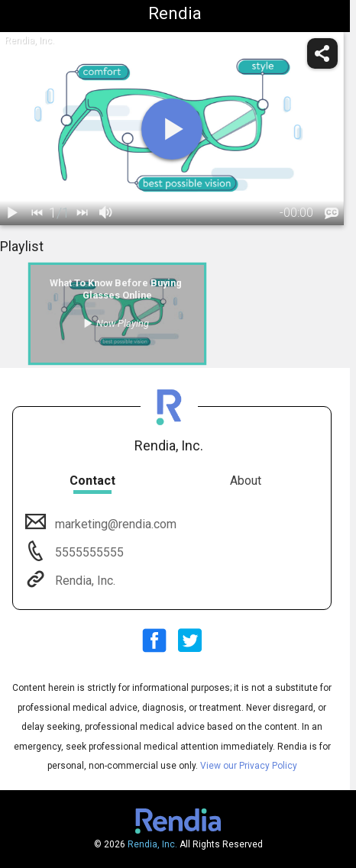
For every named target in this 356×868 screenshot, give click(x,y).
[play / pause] (12, 213)
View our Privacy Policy (249, 766)
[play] (172, 129)
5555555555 (88, 552)
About (246, 481)
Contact (92, 481)
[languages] (332, 214)
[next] (82, 213)
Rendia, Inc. (84, 581)
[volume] (106, 213)
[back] (37, 213)
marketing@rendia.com (114, 524)
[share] (322, 53)
